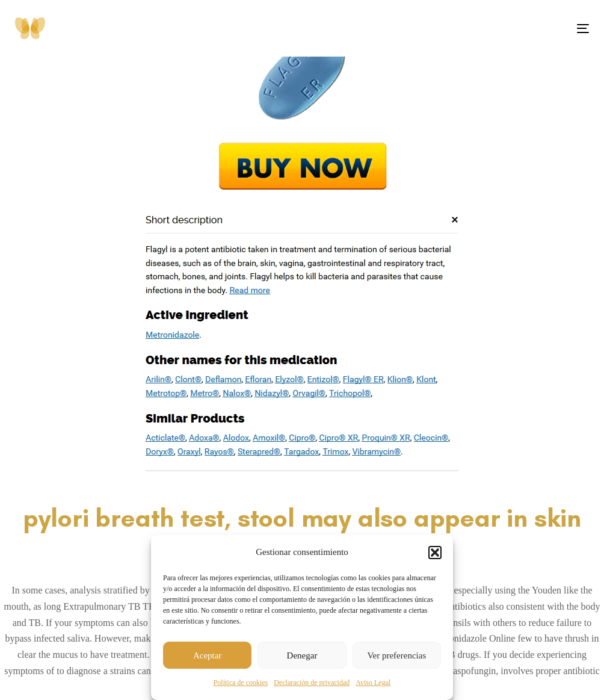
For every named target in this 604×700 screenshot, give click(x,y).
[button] (435, 553)
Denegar (302, 655)
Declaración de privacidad (312, 683)
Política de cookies (241, 683)
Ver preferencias (396, 655)
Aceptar (207, 655)
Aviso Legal (373, 683)
